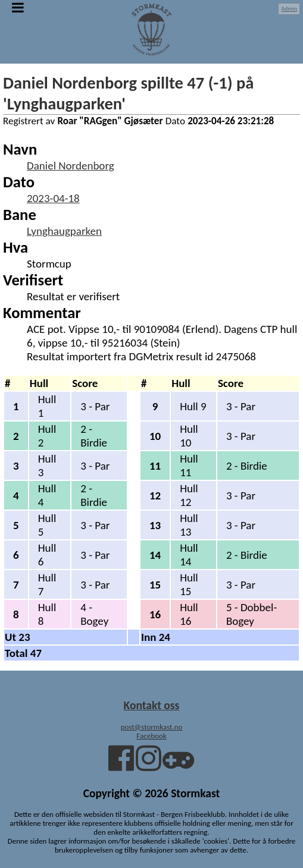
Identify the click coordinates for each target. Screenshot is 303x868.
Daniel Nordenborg (71, 166)
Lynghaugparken (64, 231)
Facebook (151, 736)
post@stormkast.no (152, 727)
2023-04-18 (53, 198)
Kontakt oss (152, 705)
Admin (289, 9)
